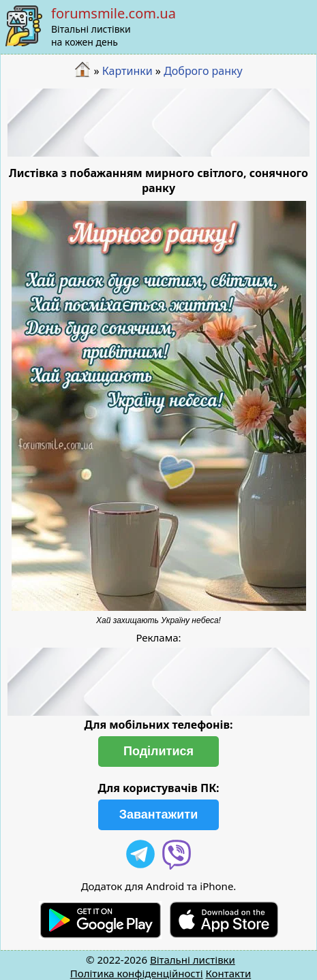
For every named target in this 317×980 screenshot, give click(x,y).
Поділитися (158, 751)
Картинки (127, 71)
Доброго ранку (203, 71)
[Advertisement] (159, 123)
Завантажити (159, 815)
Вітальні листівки (193, 960)
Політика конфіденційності (137, 973)
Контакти (228, 973)
